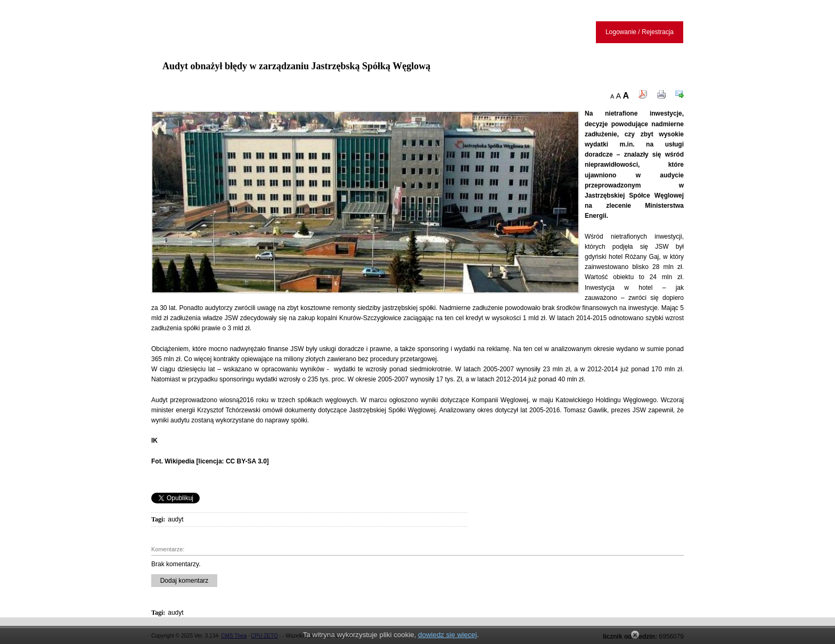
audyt (175, 519)
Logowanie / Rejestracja (640, 32)
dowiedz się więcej (447, 635)
